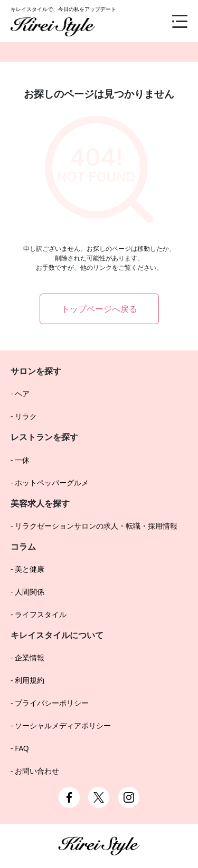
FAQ (22, 748)
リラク (26, 416)
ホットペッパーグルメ (52, 482)
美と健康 (30, 569)
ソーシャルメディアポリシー (63, 725)
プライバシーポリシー (52, 703)
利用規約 (30, 680)
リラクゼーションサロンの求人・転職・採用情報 (96, 526)
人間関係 (30, 592)
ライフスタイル (41, 614)
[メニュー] (172, 21)
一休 (22, 460)
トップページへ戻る (99, 309)
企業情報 (30, 657)
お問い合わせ (37, 771)
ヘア (22, 393)
